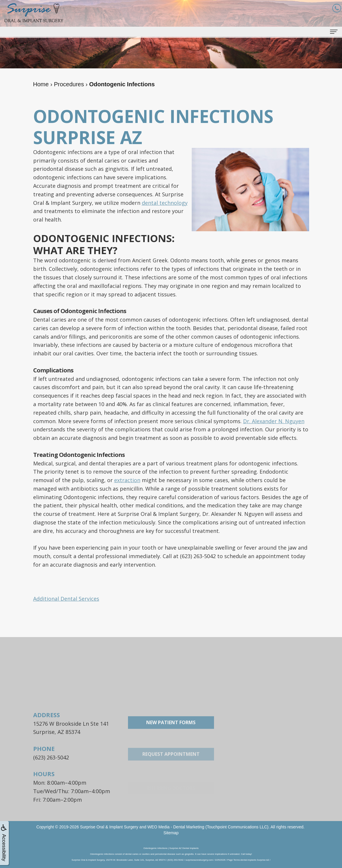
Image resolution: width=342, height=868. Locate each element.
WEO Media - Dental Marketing (176, 827)
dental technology (165, 203)
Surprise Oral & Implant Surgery (109, 827)
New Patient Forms (171, 745)
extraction (127, 480)
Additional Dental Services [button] (66, 599)
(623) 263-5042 (51, 757)
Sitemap (171, 833)
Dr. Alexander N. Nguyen (274, 421)
